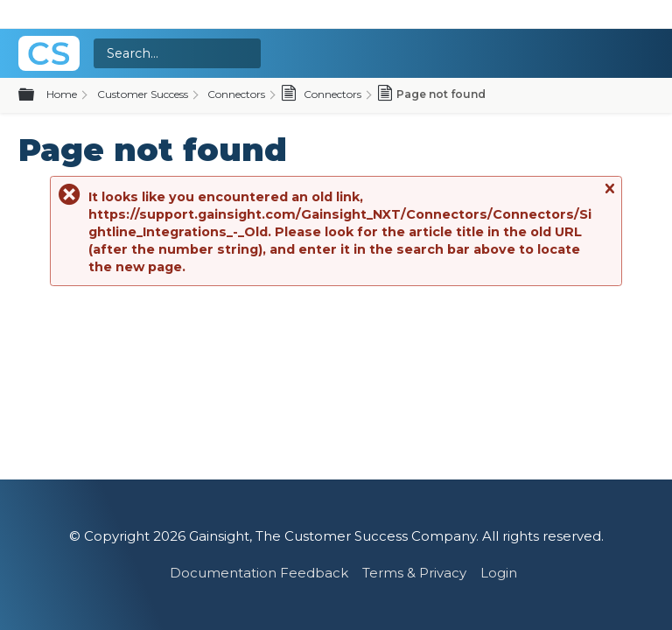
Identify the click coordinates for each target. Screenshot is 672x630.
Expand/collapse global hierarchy (37, 95)
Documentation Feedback (259, 573)
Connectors (236, 94)
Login (499, 573)
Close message (609, 196)
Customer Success (143, 94)
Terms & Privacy (414, 573)
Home (62, 94)
